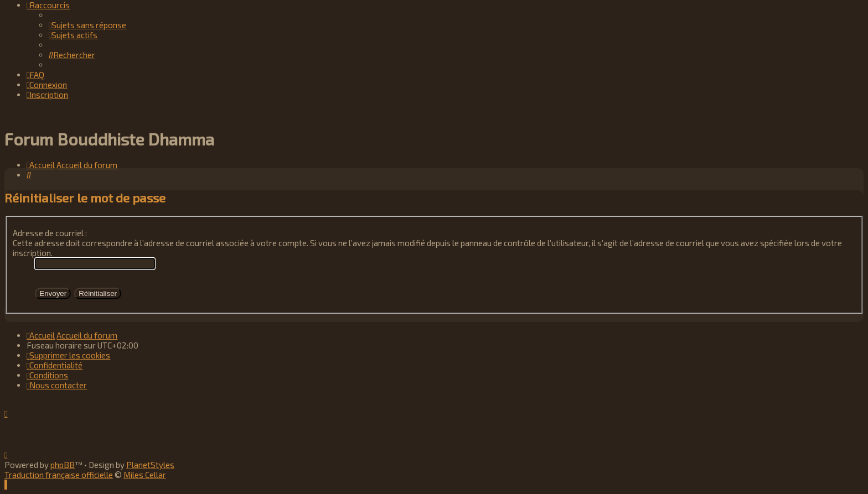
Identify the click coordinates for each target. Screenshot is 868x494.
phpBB (63, 465)
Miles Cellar (145, 475)
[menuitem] (87, 25)
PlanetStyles (150, 465)
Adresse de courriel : (50, 233)
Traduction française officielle (59, 475)
